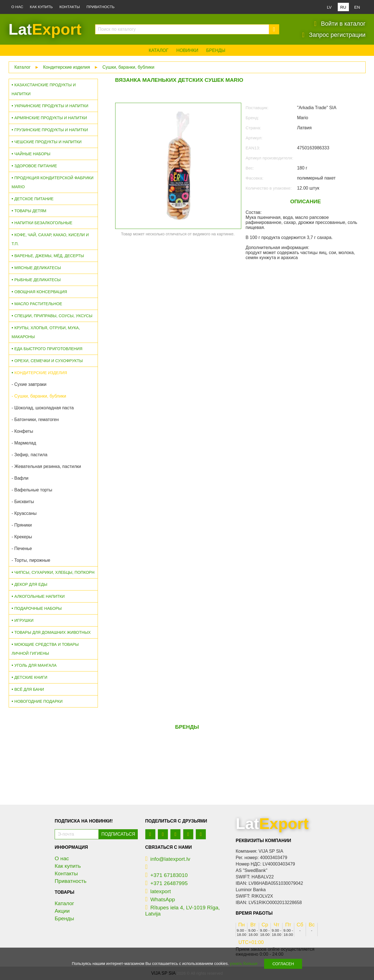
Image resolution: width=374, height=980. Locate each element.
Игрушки (24, 620)
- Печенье (22, 548)
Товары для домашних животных (53, 632)
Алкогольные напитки (40, 596)
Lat (45, 29)
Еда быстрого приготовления (49, 349)
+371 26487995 (167, 883)
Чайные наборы (32, 154)
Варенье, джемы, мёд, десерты (49, 256)
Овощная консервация (41, 292)
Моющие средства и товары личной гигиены (45, 649)
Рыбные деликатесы (38, 280)
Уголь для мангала (36, 665)
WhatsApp (160, 899)
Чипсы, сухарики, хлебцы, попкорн (55, 572)
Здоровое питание (36, 166)
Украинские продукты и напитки (51, 106)
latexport (158, 891)
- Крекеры (22, 537)
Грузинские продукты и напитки (51, 130)
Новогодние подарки (39, 701)
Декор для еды (31, 584)
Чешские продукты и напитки (48, 142)
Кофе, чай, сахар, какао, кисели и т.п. (50, 239)
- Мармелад (24, 443)
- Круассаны (24, 513)
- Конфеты (22, 431)
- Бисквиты (23, 502)
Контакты (70, 7)
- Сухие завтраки (29, 384)
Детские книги (31, 677)
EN (357, 7)
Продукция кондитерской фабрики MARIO (53, 182)
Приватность (101, 7)
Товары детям (31, 211)
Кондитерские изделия (66, 67)
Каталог (159, 50)
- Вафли (20, 478)
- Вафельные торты (32, 490)
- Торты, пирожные (31, 560)
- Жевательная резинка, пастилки (46, 466)
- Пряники (22, 525)
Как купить (41, 7)
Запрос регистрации (334, 35)
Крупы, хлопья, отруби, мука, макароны (46, 332)
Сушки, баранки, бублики (128, 67)
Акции (62, 911)
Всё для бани (29, 689)
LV (329, 7)
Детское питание (34, 199)
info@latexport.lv (168, 859)
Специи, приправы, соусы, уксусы (54, 316)
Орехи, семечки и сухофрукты (49, 361)
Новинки (187, 50)
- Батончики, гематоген (35, 420)
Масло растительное (38, 304)
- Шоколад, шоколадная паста (43, 408)
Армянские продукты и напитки (51, 118)
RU (343, 7)
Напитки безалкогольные (44, 223)
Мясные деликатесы (38, 268)
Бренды (216, 50)
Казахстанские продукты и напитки (44, 89)
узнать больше (244, 964)
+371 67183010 (167, 875)
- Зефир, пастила (30, 455)
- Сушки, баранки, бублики (39, 396)
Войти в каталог (340, 24)
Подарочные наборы (38, 608)
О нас (17, 7)
